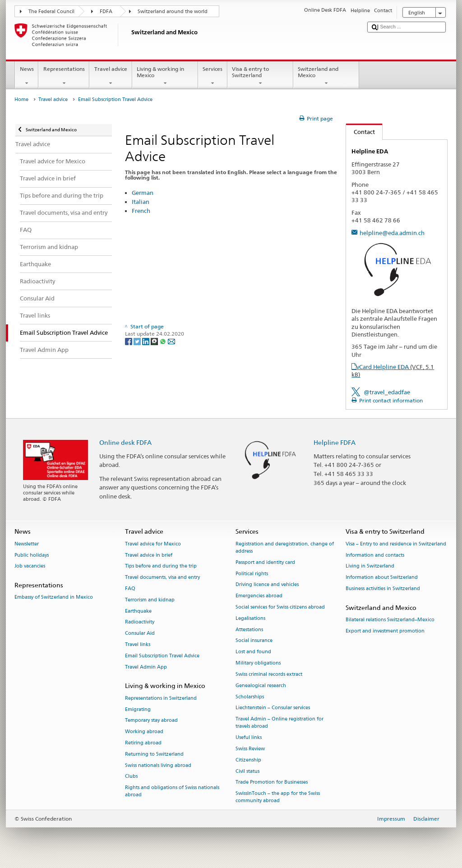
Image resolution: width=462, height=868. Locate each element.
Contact (360, 132)
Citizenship (248, 760)
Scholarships (250, 697)
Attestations (249, 630)
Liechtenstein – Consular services (273, 708)
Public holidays (32, 555)
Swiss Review (250, 749)
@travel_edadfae (387, 392)
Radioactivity (140, 622)
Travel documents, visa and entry (162, 578)
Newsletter (27, 544)
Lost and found (253, 652)
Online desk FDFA (125, 442)
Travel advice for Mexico (153, 544)
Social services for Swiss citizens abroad (280, 607)
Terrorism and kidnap (150, 600)
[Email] (171, 341)
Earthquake (138, 611)
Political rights (252, 574)
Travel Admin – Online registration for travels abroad (280, 723)
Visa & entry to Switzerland (260, 76)
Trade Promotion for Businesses (272, 783)
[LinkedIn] (146, 341)
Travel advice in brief (149, 555)
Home (21, 99)
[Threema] (155, 341)
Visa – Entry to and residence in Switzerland (396, 544)
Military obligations (258, 663)
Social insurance (254, 641)
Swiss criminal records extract (269, 674)
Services (213, 76)
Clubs (131, 777)
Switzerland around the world (173, 12)
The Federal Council (51, 12)
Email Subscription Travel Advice (162, 656)
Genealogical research (261, 686)
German (143, 193)
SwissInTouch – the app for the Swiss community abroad (278, 797)
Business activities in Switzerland (383, 589)
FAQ (130, 589)
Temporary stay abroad (151, 721)
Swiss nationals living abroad (158, 765)
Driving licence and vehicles (267, 585)
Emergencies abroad (259, 596)
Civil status (247, 771)
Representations (64, 76)
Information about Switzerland (382, 578)
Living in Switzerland (370, 566)
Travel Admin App (146, 667)
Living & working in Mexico (165, 76)
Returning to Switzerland (154, 754)
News (27, 76)
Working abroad (144, 732)
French (141, 211)
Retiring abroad (143, 743)
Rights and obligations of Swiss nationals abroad (172, 792)
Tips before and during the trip (161, 566)
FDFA (106, 12)
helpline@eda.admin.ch (392, 233)
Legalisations (250, 618)
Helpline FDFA (335, 442)
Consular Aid (140, 634)
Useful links (249, 738)
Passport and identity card (265, 562)
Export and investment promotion (385, 631)
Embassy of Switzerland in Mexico (54, 598)
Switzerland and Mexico (326, 76)
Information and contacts (375, 555)
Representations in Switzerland (161, 698)
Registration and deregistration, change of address (285, 547)
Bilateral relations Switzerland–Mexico (390, 620)
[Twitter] (138, 341)
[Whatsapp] (164, 341)
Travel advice (111, 76)
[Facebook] (129, 341)
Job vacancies (30, 566)
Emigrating (138, 709)
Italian (141, 202)
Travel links (138, 644)
